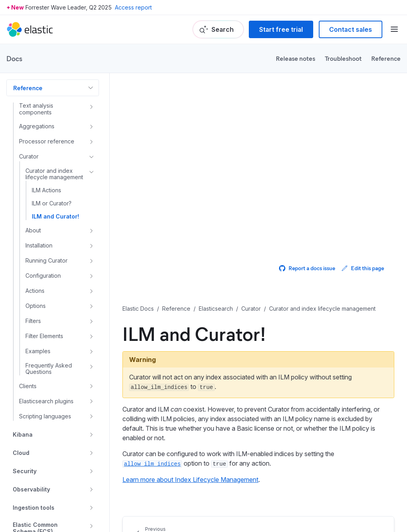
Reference (386, 58)
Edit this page (363, 268)
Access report (133, 7)
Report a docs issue (307, 268)
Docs (14, 58)
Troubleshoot (343, 58)
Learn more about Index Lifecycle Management (190, 480)
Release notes (296, 58)
